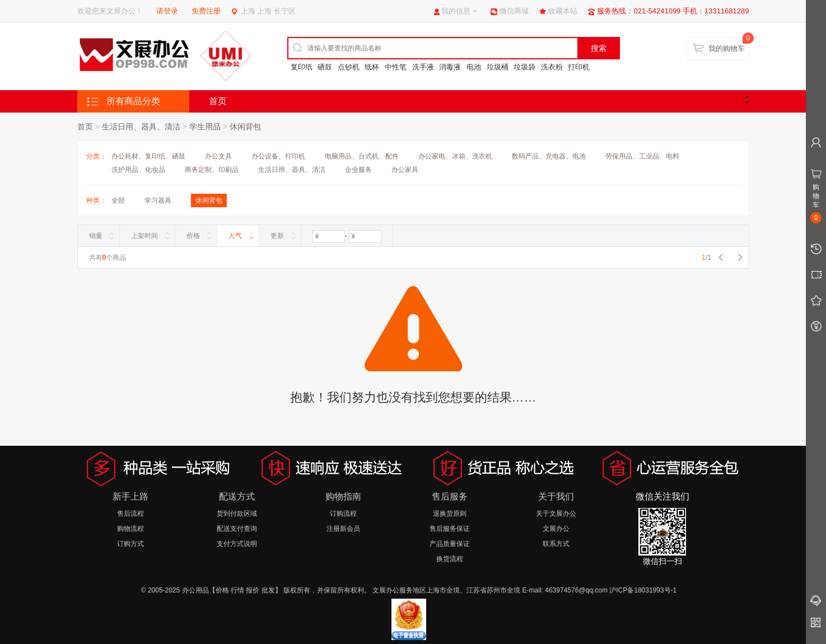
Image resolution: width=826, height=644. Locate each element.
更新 (277, 236)
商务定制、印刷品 (212, 170)
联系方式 (556, 544)
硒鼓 (325, 67)
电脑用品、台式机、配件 (362, 156)
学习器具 (158, 200)
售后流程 (130, 514)
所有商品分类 (133, 101)
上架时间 (144, 236)
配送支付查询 (237, 529)
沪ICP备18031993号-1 (643, 590)
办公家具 (405, 170)
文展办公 (556, 529)
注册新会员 (343, 529)
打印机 (579, 67)
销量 (96, 236)
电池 (474, 67)
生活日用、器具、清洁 (141, 127)
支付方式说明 (237, 544)
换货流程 (450, 559)
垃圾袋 (524, 67)
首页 (218, 101)
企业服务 (358, 170)
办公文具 (218, 156)
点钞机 (349, 67)
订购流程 (343, 514)
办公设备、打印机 (278, 156)
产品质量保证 (450, 544)
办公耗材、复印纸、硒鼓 (148, 156)
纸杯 (372, 67)
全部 (118, 200)
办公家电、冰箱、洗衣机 (455, 156)
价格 (193, 236)
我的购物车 (727, 48)
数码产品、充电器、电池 (549, 156)
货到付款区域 (237, 514)
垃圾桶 (498, 67)
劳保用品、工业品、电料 (642, 156)
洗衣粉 (552, 67)
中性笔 (396, 67)
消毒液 (450, 67)
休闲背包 (245, 127)
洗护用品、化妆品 (138, 170)
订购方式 (130, 544)
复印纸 (302, 67)
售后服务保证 (450, 529)
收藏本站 (563, 11)
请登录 (167, 11)
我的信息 (456, 11)
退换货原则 (450, 514)
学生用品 (205, 127)
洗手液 (423, 67)
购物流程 (130, 529)
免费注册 (206, 11)
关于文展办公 (556, 514)
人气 (235, 236)
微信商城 (514, 11)
